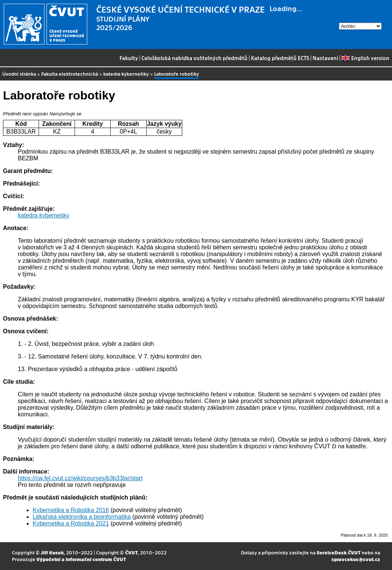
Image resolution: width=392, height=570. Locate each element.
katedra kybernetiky (126, 74)
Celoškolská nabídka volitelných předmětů (195, 58)
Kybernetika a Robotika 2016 (71, 510)
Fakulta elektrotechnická (70, 74)
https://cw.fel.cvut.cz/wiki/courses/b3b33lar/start (80, 478)
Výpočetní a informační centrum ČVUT (81, 559)
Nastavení (325, 58)
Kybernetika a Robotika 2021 (71, 523)
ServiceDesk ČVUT (339, 552)
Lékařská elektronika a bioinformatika (82, 517)
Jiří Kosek (52, 552)
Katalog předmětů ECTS (280, 58)
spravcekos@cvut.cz (356, 559)
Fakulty (129, 58)
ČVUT (131, 552)
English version (365, 58)
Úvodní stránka (19, 74)
